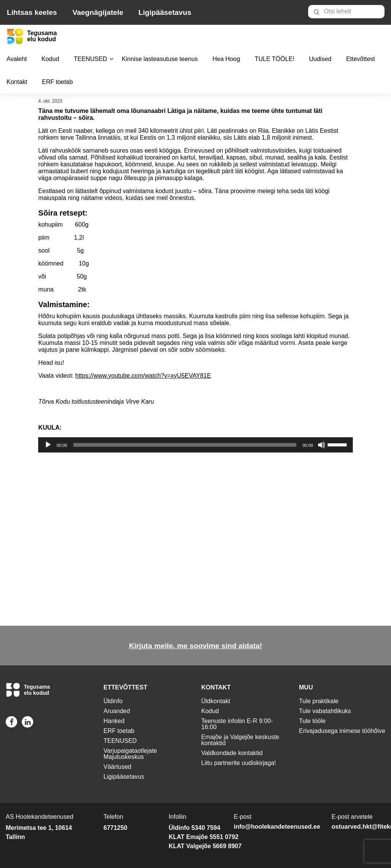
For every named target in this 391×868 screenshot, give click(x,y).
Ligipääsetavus (165, 12)
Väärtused (117, 767)
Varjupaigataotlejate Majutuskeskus (130, 754)
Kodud (50, 59)
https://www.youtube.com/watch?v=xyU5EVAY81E (143, 376)
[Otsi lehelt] (346, 12)
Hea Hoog (226, 59)
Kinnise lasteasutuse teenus (160, 59)
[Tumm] (322, 445)
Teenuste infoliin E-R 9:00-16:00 (237, 724)
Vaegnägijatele (98, 12)
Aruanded (117, 711)
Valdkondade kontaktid (232, 753)
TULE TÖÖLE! (275, 59)
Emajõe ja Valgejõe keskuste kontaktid (240, 740)
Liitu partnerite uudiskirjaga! (239, 763)
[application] (195, 445)
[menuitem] (350, 11)
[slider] (185, 445)
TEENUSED (90, 59)
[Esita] (48, 445)
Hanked (114, 721)
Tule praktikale (319, 701)
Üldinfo (113, 701)
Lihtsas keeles (32, 12)
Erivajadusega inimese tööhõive (342, 731)
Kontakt (17, 82)
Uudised (320, 59)
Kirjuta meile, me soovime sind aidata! (196, 646)
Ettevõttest (360, 59)
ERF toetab (57, 82)
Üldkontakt (216, 701)
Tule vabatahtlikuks (325, 711)
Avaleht (17, 59)
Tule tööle (312, 721)
